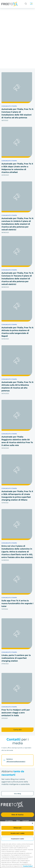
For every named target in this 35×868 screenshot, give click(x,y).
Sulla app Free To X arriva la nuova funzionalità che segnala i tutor (17, 603)
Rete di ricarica (17, 815)
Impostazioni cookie (17, 839)
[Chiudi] (32, 823)
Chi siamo (9, 821)
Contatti (26, 821)
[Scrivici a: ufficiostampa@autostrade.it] (4, 760)
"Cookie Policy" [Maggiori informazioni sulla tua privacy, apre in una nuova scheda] (28, 866)
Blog (18, 821)
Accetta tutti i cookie (18, 833)
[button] (17, 730)
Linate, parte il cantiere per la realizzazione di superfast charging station (16, 658)
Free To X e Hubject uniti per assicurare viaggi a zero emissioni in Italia (16, 713)
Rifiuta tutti (17, 828)
